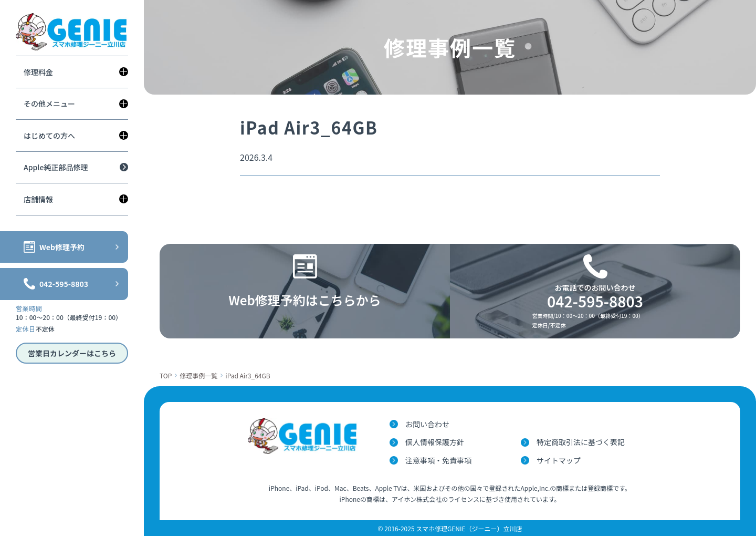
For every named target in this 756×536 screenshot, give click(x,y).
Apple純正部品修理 (56, 167)
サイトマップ (559, 460)
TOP (166, 375)
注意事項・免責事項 (438, 460)
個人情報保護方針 (435, 442)
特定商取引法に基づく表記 (581, 442)
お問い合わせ (427, 424)
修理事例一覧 (198, 375)
